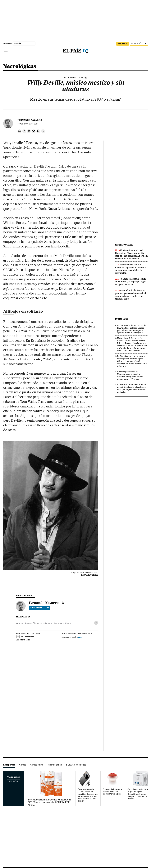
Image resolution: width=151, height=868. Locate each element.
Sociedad (58, 623)
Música (68, 623)
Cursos (23, 765)
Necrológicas (20, 67)
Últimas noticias (124, 245)
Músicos (19, 623)
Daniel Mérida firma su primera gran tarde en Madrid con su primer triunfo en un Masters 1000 (130, 295)
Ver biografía (39, 608)
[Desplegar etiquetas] (96, 623)
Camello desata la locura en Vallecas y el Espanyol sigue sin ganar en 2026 (131, 282)
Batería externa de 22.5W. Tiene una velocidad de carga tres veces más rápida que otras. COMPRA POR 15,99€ (88, 795)
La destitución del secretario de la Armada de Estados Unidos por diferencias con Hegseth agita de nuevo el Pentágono (132, 329)
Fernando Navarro (30, 120)
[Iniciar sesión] (139, 44)
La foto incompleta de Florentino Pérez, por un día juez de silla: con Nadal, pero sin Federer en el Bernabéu (131, 254)
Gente (28, 623)
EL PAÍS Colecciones (76, 765)
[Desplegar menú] (6, 51)
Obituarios (38, 623)
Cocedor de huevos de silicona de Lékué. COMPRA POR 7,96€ (112, 792)
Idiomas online (55, 765)
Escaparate (9, 765)
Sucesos (48, 623)
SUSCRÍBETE (123, 44)
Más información (24, 640)
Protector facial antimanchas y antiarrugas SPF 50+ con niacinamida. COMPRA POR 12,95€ (49, 802)
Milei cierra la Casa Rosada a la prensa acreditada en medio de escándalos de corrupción (130, 269)
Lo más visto (122, 319)
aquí (80, 637)
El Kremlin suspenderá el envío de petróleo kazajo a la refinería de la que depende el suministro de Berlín (132, 388)
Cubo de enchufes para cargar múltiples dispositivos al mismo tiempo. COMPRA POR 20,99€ (138, 794)
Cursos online (37, 765)
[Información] (86, 78)
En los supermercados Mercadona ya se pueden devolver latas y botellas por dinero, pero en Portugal (130, 375)
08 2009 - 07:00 (28, 124)
